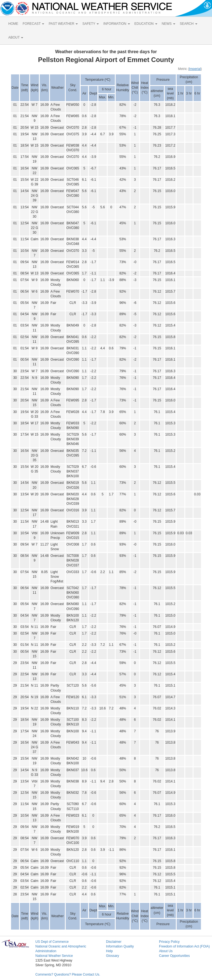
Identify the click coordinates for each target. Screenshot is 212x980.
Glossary (112, 956)
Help (109, 951)
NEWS (169, 24)
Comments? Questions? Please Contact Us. (68, 974)
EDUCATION (146, 24)
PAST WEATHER (63, 24)
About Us (166, 951)
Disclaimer (114, 942)
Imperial (195, 69)
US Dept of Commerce (52, 942)
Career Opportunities (174, 956)
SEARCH (188, 24)
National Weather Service (54, 956)
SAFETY (91, 24)
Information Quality (120, 946)
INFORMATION (116, 24)
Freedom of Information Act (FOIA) (184, 946)
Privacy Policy (169, 942)
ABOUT (16, 37)
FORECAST (33, 24)
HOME (13, 24)
